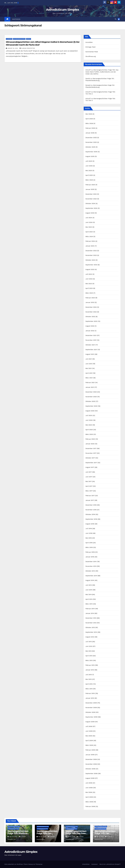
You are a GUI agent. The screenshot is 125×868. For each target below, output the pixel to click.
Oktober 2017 (90, 458)
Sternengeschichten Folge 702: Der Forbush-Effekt (105, 833)
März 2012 (89, 660)
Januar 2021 (90, 387)
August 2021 (90, 354)
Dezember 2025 (91, 138)
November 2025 (91, 142)
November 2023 (91, 255)
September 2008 (91, 773)
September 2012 (91, 632)
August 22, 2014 (13, 48)
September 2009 (91, 717)
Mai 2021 (89, 368)
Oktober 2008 (90, 769)
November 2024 (91, 199)
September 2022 (91, 321)
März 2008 (89, 802)
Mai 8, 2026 (100, 837)
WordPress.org (91, 56)
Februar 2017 (90, 496)
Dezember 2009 (91, 703)
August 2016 (90, 524)
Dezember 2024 (91, 194)
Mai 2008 (89, 792)
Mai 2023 (89, 284)
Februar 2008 (90, 806)
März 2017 (89, 491)
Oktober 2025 (90, 147)
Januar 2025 (90, 189)
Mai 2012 (89, 651)
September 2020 (91, 406)
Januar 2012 (90, 670)
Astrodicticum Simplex (62, 10)
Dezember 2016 (91, 505)
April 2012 (89, 656)
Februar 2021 (90, 382)
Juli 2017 (89, 472)
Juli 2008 (89, 783)
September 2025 (91, 152)
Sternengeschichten (13, 829)
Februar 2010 (90, 693)
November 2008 (91, 764)
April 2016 (89, 543)
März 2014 (89, 604)
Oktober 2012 (90, 627)
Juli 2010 (89, 675)
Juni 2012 (89, 646)
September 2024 (91, 208)
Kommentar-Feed (92, 52)
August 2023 (90, 269)
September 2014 (91, 576)
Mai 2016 (89, 538)
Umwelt (29, 39)
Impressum (95, 864)
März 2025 (89, 180)
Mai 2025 (89, 171)
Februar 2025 (90, 185)
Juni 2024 (89, 222)
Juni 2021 (89, 364)
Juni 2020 (89, 420)
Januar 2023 (90, 302)
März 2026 (89, 123)
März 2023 (89, 293)
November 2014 (91, 566)
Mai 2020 (89, 425)
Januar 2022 (90, 331)
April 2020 (89, 430)
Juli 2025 (89, 161)
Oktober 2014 (90, 571)
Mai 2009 (89, 736)
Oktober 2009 (90, 712)
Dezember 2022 (91, 307)
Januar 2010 (90, 698)
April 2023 (89, 288)
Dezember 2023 (91, 251)
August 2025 (90, 156)
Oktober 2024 (90, 203)
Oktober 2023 (90, 260)
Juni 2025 (89, 166)
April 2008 (89, 797)
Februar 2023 (90, 298)
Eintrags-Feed (90, 47)
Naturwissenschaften (19, 39)
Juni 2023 (89, 279)
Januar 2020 (90, 444)
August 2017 (90, 467)
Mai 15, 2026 (71, 837)
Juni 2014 (89, 590)
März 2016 (89, 547)
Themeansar (39, 864)
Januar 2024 (90, 246)
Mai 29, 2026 (13, 837)
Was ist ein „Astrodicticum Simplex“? (110, 864)
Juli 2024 (89, 218)
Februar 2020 (90, 439)
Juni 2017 (89, 477)
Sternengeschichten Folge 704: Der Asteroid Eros (47, 833)
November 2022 (91, 312)
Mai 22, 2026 (43, 837)
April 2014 (89, 599)
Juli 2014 (89, 585)
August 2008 (90, 778)
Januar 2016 (90, 557)
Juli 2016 (89, 529)
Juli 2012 (89, 642)
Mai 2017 (88, 481)
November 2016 (91, 510)
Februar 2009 (90, 750)
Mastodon (16, 19)
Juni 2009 (89, 731)
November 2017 (91, 453)
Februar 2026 (90, 128)
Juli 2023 (89, 274)
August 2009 (90, 722)
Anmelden (89, 42)
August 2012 (90, 637)
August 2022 (90, 326)
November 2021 (91, 340)
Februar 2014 (90, 609)
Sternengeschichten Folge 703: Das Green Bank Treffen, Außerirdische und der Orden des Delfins (102, 72)
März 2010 (89, 689)
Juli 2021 (89, 359)
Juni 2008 (89, 788)
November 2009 (91, 708)
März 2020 (89, 434)
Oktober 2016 (90, 514)
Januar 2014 (90, 613)
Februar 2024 (90, 241)
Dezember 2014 (91, 561)
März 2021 (89, 378)
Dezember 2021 (91, 335)
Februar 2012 (90, 665)
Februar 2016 (90, 552)
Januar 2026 (90, 133)
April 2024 (89, 232)
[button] (116, 19)
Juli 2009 (89, 726)
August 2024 (90, 213)
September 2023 (91, 265)
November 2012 (91, 623)
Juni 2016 (89, 533)
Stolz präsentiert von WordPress (14, 864)
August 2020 (90, 411)
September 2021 (91, 350)
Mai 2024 (89, 227)
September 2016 (91, 519)
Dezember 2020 (91, 392)
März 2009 (89, 745)
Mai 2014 (89, 594)
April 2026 (89, 119)
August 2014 (90, 580)
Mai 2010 (89, 679)
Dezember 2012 (91, 618)
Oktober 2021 (90, 345)
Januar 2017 (90, 500)
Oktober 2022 (90, 317)
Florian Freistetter (27, 48)
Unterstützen (86, 864)
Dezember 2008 (91, 759)
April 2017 (89, 486)
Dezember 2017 (91, 448)
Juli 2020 (89, 415)
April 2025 (89, 175)
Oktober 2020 (90, 401)
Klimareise (9, 39)
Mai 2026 (89, 114)
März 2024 (89, 236)
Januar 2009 (90, 755)
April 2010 (89, 684)
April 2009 (89, 741)
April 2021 (89, 373)
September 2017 (91, 463)
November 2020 (91, 397)
